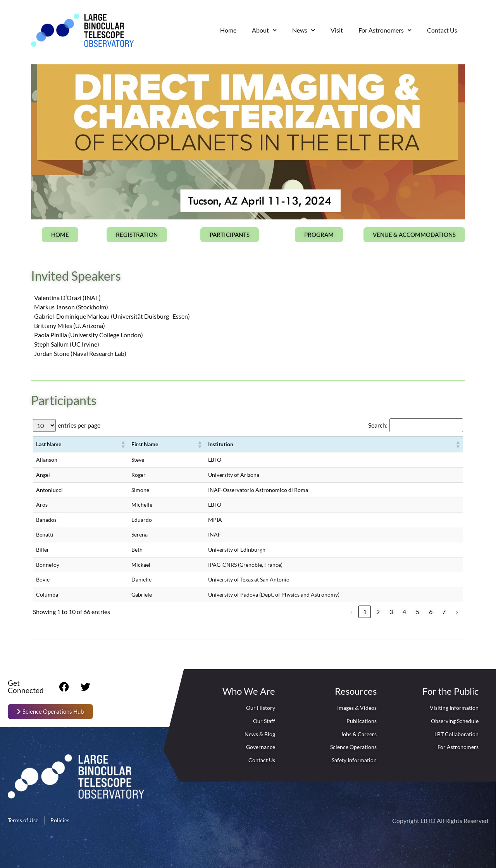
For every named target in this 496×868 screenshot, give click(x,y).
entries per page (79, 425)
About (264, 30)
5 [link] (418, 612)
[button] (123, 444)
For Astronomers (385, 30)
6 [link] (431, 612)
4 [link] (404, 612)
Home (228, 30)
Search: (378, 425)
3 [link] (391, 612)
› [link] (457, 612)
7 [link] (444, 612)
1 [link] (365, 612)
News (304, 30)
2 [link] (378, 612)
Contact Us (442, 30)
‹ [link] (352, 612)
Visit (337, 30)
